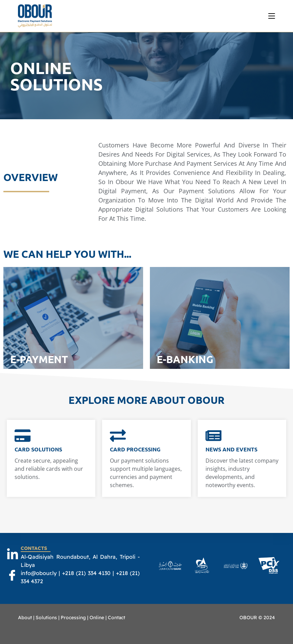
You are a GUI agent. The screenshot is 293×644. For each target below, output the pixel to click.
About (25, 618)
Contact (116, 618)
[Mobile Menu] (272, 16)
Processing (73, 618)
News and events (231, 449)
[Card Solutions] (23, 437)
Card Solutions (38, 449)
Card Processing (135, 449)
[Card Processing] (118, 437)
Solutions (46, 618)
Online (97, 618)
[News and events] (213, 437)
